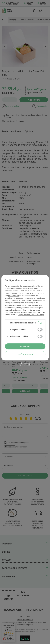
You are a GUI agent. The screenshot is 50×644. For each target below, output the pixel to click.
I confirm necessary (25, 354)
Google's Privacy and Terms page (31, 315)
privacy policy (13, 296)
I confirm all (25, 346)
